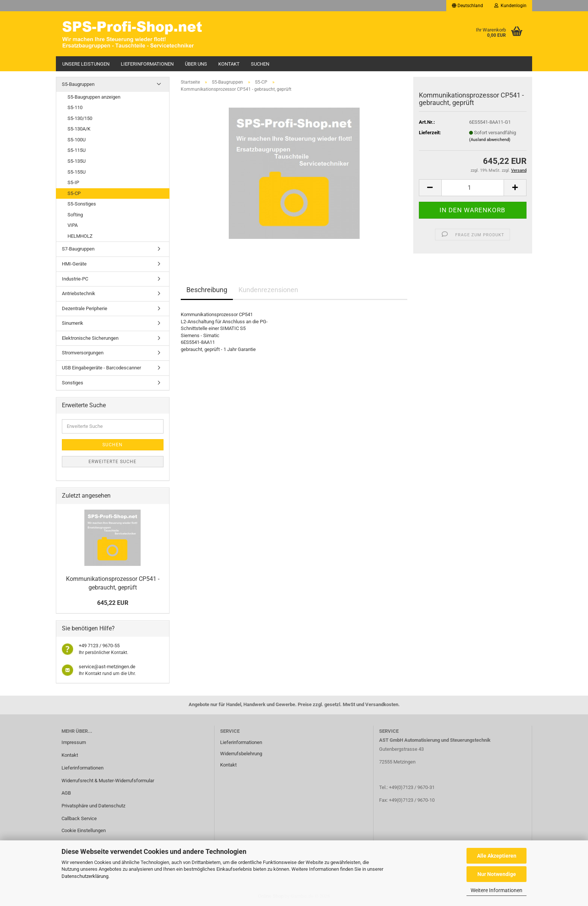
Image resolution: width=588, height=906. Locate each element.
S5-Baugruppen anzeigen (94, 97)
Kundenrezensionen (268, 290)
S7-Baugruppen (78, 249)
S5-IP (73, 182)
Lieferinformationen (147, 64)
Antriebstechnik (79, 293)
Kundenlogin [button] (510, 6)
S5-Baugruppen (78, 84)
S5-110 (75, 107)
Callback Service (79, 818)
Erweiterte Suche (112, 462)
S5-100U (76, 140)
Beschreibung (207, 290)
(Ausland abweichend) (490, 140)
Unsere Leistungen (86, 64)
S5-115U (76, 150)
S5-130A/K (79, 129)
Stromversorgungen (83, 353)
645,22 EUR (113, 603)
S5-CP (74, 193)
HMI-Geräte (74, 264)
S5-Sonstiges (82, 204)
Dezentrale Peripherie (85, 308)
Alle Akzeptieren (497, 856)
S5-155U (76, 172)
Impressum (74, 742)
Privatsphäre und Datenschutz (93, 806)
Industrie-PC (75, 279)
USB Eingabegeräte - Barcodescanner (101, 368)
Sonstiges (73, 383)
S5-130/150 (80, 118)
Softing (75, 215)
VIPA (73, 225)
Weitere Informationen (496, 890)
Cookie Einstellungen (84, 830)
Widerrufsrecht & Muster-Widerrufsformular (108, 781)
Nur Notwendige (497, 874)
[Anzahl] (473, 188)
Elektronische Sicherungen (90, 338)
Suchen (260, 64)
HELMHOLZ (80, 236)
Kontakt (229, 64)
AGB (66, 793)
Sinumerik (73, 323)
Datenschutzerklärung (85, 876)
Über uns (196, 64)
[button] (467, 6)
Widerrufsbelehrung (241, 754)
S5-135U (76, 161)
